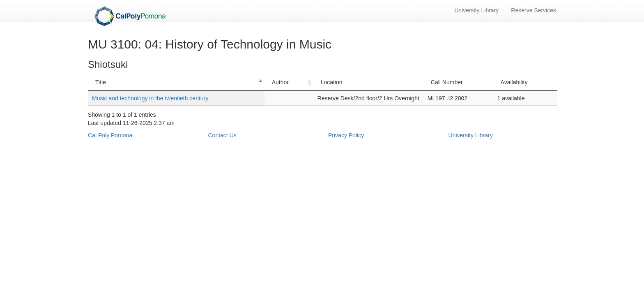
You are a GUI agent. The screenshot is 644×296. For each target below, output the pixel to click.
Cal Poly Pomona (110, 135)
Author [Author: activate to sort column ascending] (280, 82)
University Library (476, 10)
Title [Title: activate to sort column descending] (101, 82)
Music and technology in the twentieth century (150, 98)
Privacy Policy (346, 135)
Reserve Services (534, 10)
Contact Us (222, 135)
